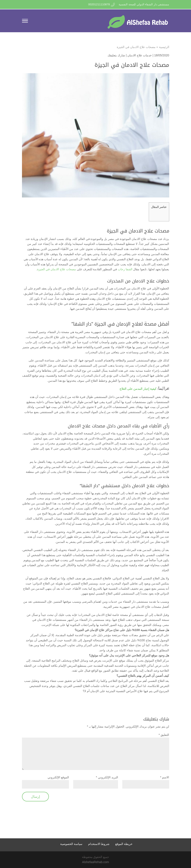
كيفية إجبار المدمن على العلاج (138, 389)
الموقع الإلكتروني (58, 777)
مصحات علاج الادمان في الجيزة (57, 269)
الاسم (165, 777)
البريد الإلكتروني (107, 777)
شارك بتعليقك (116, 55)
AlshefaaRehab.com (95, 862)
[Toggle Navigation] (25, 22)
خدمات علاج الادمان (140, 55)
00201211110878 (99, 4)
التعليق (164, 735)
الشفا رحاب (125, 269)
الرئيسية (164, 47)
